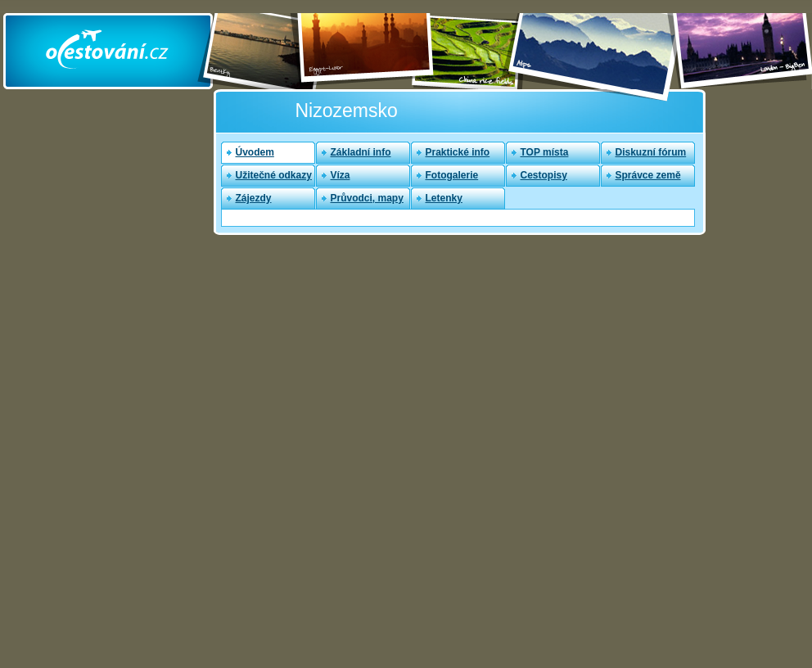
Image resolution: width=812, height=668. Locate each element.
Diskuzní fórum (651, 152)
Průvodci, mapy (367, 198)
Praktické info (458, 152)
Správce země (648, 175)
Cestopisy (544, 175)
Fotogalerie (452, 175)
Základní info (361, 152)
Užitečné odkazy (274, 175)
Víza (341, 175)
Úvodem (255, 152)
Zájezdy (254, 198)
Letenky (444, 198)
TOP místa (545, 152)
